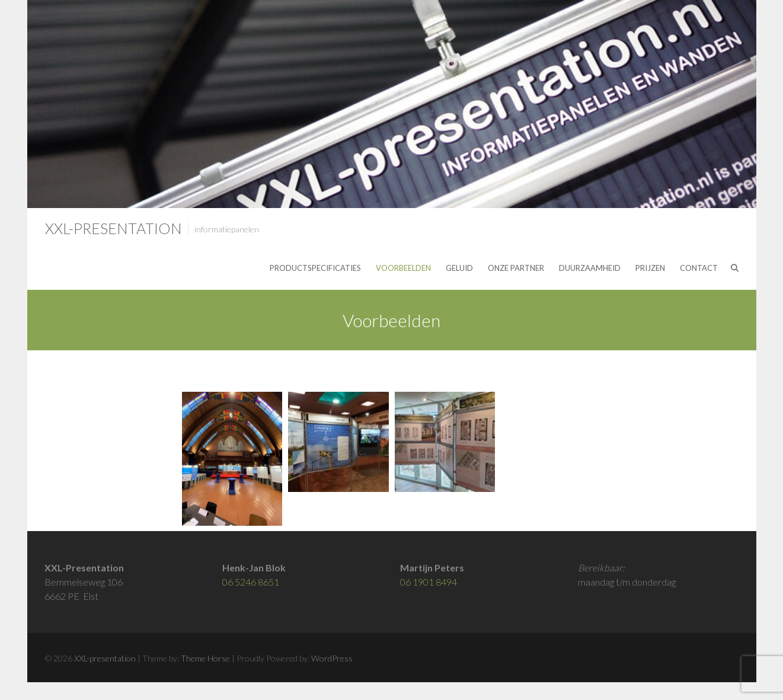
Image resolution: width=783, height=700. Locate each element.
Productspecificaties (315, 268)
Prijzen (650, 268)
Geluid (459, 268)
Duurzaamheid (590, 268)
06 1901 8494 (429, 582)
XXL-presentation (114, 228)
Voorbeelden (403, 268)
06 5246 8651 (251, 582)
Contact (699, 268)
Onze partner (516, 268)
